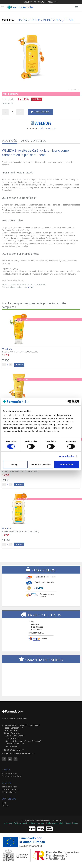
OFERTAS (7, 783)
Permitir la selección (41, 464)
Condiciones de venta (54, 823)
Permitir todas (67, 464)
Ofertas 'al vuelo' (9, 792)
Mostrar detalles (66, 456)
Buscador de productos (46, 2)
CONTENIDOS (9, 799)
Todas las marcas (9, 773)
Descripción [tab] (10, 141)
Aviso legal (8, 823)
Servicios (6, 805)
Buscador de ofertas (11, 789)
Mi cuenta (28, 2)
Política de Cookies (71, 823)
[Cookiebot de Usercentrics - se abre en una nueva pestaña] (67, 402)
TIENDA (6, 770)
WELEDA (30, 287)
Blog (4, 803)
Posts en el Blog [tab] (34, 141)
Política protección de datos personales (29, 823)
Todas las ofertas (9, 787)
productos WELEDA (47, 128)
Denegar (15, 464)
